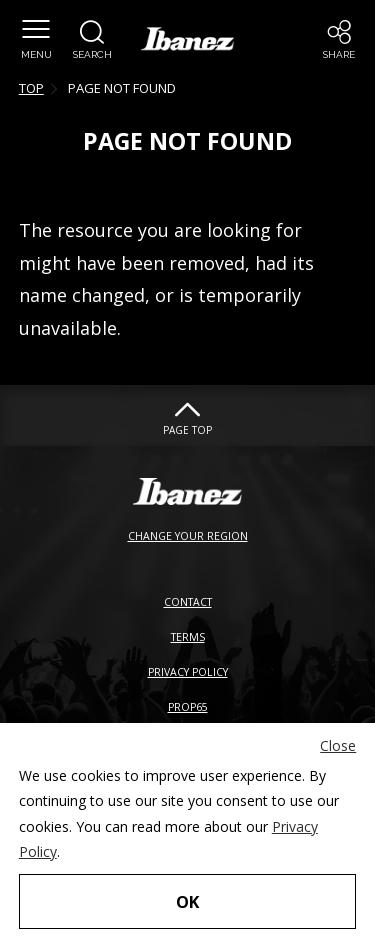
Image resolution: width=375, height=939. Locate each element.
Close (338, 745)
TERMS (188, 637)
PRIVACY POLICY (188, 672)
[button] (92, 40)
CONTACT (188, 602)
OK (187, 901)
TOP (31, 88)
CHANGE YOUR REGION (188, 536)
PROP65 (188, 707)
